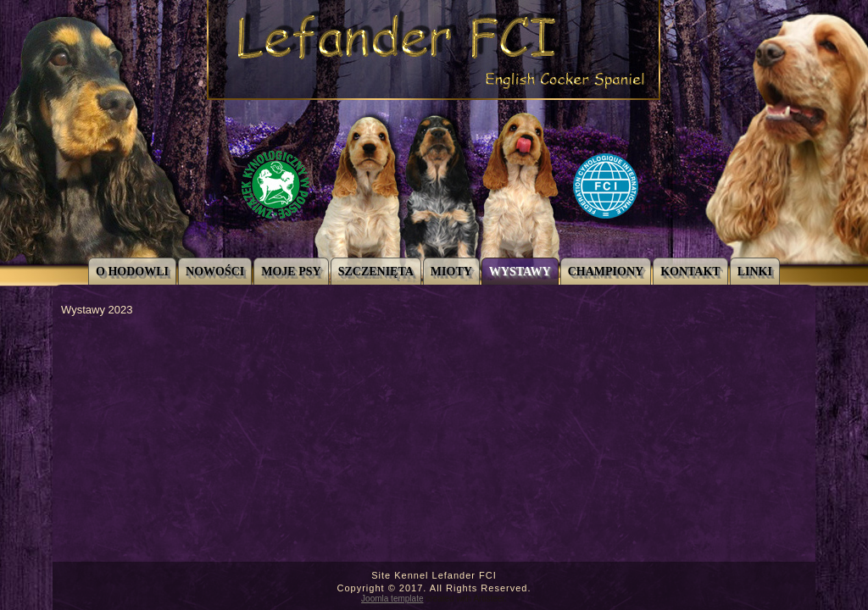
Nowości (215, 272)
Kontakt (690, 272)
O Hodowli (132, 272)
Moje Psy (291, 272)
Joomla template (392, 599)
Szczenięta (376, 272)
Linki (755, 272)
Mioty (451, 272)
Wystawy (520, 272)
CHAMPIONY (606, 272)
